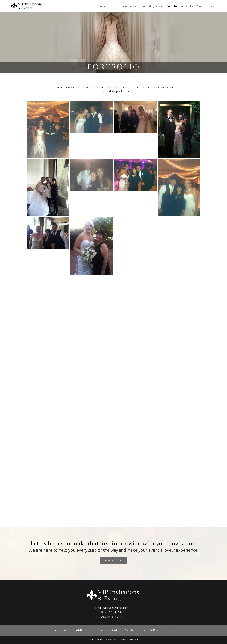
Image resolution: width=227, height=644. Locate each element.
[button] (113, 561)
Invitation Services (128, 6)
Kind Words (196, 6)
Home (102, 6)
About (111, 6)
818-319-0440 (115, 617)
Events (183, 6)
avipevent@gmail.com (115, 608)
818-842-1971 (116, 612)
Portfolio (172, 6)
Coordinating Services (152, 6)
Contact (210, 6)
